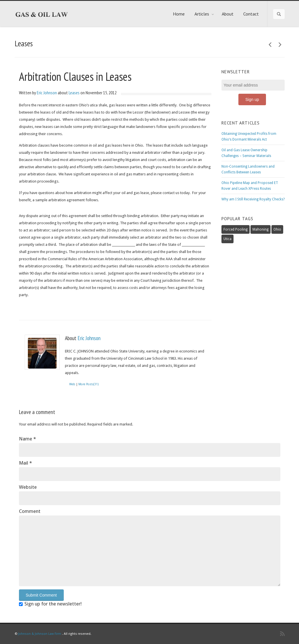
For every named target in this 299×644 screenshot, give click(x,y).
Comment (30, 511)
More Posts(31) (88, 384)
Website (28, 487)
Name (27, 439)
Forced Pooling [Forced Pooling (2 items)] (236, 229)
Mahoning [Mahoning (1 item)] (261, 229)
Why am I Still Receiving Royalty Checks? (253, 199)
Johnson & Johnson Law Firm (40, 634)
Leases (74, 93)
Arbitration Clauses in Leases (75, 76)
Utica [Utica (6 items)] (227, 239)
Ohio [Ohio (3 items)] (277, 229)
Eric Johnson (47, 93)
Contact (251, 14)
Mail (25, 463)
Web (72, 384)
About (228, 14)
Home (179, 14)
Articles (204, 14)
